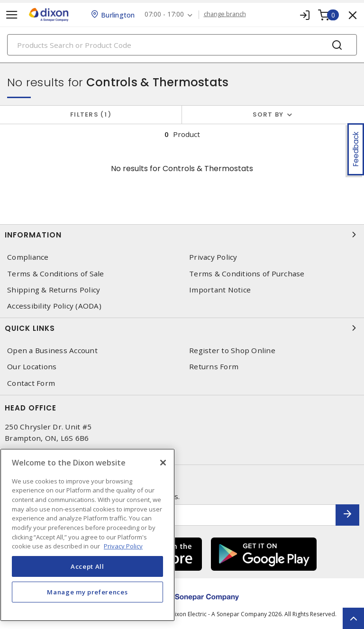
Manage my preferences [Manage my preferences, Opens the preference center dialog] (87, 592)
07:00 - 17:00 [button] (164, 14)
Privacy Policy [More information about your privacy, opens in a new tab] (123, 546)
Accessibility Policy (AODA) (54, 306)
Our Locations (32, 367)
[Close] (163, 463)
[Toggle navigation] (12, 15)
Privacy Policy (213, 257)
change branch (225, 14)
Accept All (87, 566)
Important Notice (220, 290)
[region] (87, 535)
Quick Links (182, 328)
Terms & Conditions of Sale (56, 274)
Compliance (28, 257)
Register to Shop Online (232, 351)
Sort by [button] (268, 114)
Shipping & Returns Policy (54, 290)
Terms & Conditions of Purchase (247, 274)
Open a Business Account (52, 351)
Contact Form (31, 383)
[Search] (182, 45)
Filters (91, 114)
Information (182, 235)
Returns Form (214, 367)
